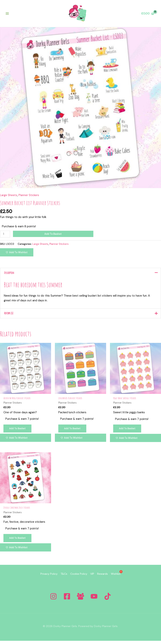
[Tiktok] (108, 600)
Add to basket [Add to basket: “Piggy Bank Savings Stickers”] (128, 431)
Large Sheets (9, 197)
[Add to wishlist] (17, 254)
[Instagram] (53, 600)
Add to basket (53, 235)
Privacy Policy (41, 578)
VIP (94, 578)
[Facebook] (67, 600)
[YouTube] (94, 600)
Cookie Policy (77, 578)
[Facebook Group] (80, 600)
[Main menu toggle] (8, 14)
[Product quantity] (5, 236)
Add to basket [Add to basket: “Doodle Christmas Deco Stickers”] (18, 542)
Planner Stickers (30, 197)
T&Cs (59, 578)
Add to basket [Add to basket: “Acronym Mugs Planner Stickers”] (18, 431)
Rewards (107, 578)
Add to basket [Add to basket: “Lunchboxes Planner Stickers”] (73, 431)
